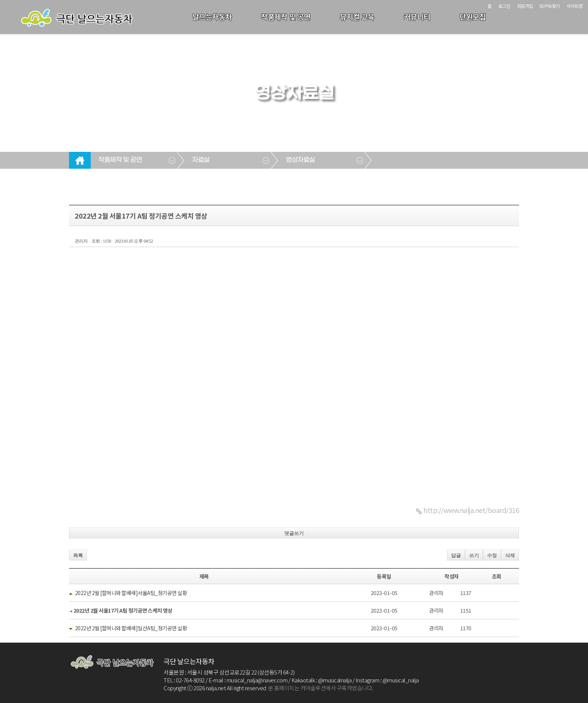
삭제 (510, 555)
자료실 (201, 160)
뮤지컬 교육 (357, 17)
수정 (492, 555)
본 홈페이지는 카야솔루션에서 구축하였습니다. (321, 688)
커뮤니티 (417, 17)
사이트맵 (574, 6)
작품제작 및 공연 (286, 17)
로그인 (504, 6)
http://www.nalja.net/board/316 (471, 510)
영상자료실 (300, 160)
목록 (78, 555)
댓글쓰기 (294, 533)
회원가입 (525, 6)
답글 (456, 555)
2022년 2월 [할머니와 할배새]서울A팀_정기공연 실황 (131, 593)
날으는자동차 (212, 17)
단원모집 (472, 17)
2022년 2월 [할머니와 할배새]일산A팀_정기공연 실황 (131, 628)
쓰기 (474, 555)
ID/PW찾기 (550, 6)
